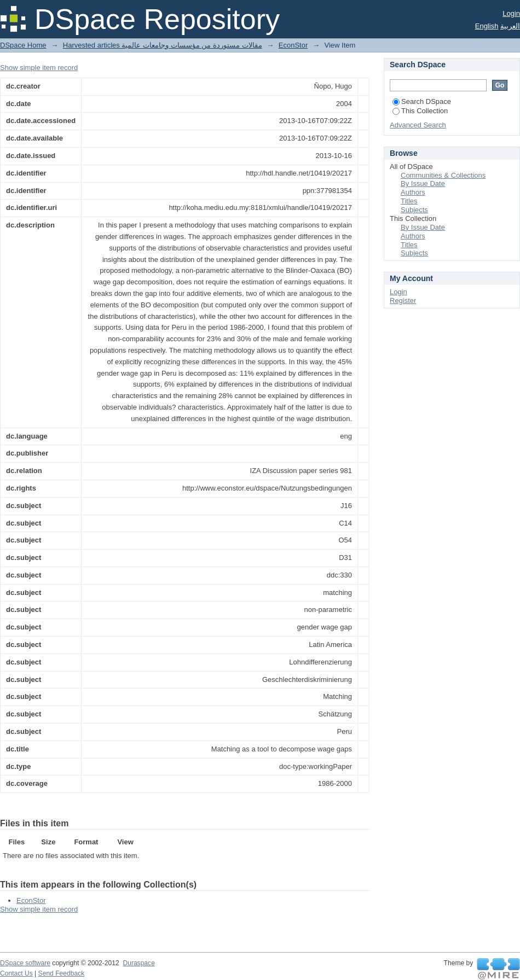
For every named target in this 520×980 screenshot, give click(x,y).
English (487, 26)
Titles (409, 201)
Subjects (414, 210)
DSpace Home (23, 45)
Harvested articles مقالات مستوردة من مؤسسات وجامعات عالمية (163, 45)
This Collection (420, 111)
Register (403, 301)
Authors (413, 192)
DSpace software (25, 963)
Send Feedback (62, 973)
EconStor (293, 45)
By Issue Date (423, 183)
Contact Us (16, 973)
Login (511, 13)
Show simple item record (39, 68)
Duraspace (138, 963)
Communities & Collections (443, 175)
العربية (510, 26)
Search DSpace (422, 101)
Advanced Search (418, 125)
